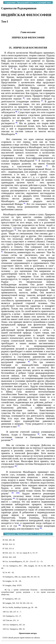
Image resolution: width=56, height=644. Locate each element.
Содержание (10, 2)
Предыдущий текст (25, 2)
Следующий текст (43, 2)
